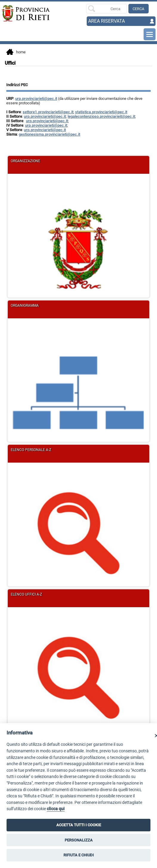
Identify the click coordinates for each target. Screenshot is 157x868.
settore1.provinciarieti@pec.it (48, 112)
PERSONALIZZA (79, 840)
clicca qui (56, 809)
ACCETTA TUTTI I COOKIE (79, 825)
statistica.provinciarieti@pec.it (101, 112)
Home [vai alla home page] (16, 52)
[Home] (17, 13)
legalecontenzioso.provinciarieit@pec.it (101, 116)
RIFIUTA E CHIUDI (79, 855)
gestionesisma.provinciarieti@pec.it (49, 134)
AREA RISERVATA (107, 21)
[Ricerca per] (106, 9)
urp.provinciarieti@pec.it (36, 99)
